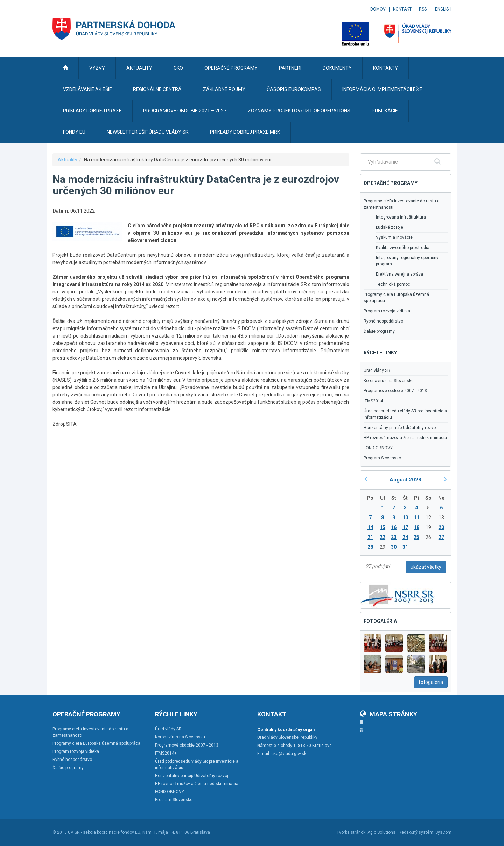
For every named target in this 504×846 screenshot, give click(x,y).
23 (394, 537)
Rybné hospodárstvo (383, 321)
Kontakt (402, 9)
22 (383, 537)
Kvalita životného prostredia (403, 248)
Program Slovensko (382, 458)
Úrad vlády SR (377, 370)
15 (383, 527)
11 (416, 518)
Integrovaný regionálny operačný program (407, 261)
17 (405, 527)
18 (416, 527)
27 (441, 537)
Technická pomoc (393, 284)
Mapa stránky (388, 714)
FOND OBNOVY (378, 448)
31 (405, 547)
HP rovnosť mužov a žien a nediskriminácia (405, 438)
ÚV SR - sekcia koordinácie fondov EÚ (104, 832)
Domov (378, 9)
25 (416, 537)
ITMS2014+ (374, 401)
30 (394, 547)
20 (441, 527)
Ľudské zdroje (390, 227)
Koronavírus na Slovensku (389, 381)
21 (370, 537)
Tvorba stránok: (352, 832)
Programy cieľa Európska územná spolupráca (396, 298)
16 (394, 527)
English (443, 9)
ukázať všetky (426, 567)
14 (370, 527)
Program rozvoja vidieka (387, 311)
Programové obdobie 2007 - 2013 (395, 391)
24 (405, 537)
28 (370, 547)
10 (405, 518)
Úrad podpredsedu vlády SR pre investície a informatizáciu (405, 414)
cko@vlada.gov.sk (289, 754)
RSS (423, 9)
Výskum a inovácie (394, 237)
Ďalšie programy (379, 331)
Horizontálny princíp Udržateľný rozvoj (400, 428)
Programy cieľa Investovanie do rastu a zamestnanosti (402, 204)
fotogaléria (431, 682)
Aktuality (68, 160)
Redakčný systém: (416, 832)
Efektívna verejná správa (400, 274)
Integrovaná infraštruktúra (401, 217)
